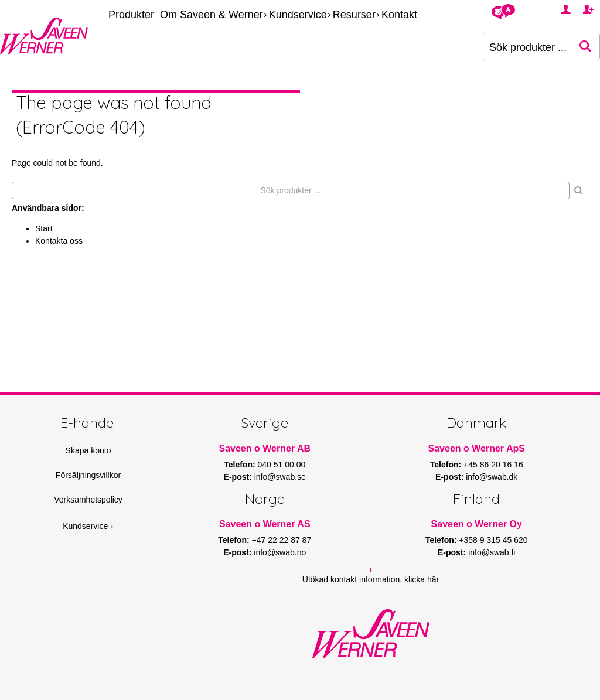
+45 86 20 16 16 (493, 465)
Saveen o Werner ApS (477, 448)
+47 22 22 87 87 (282, 540)
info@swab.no (280, 552)
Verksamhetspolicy (88, 500)
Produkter (131, 15)
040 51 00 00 (282, 465)
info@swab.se (280, 477)
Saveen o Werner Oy (477, 524)
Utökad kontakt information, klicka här (371, 579)
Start (44, 228)
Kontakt (399, 15)
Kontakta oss (59, 241)
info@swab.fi (492, 552)
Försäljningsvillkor (88, 475)
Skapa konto (88, 450)
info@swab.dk (492, 477)
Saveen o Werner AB (265, 448)
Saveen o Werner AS (265, 524)
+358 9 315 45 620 (493, 540)
